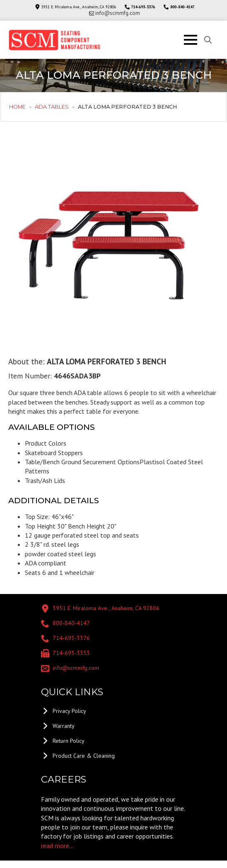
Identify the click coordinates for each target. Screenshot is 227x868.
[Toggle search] (208, 40)
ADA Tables (52, 107)
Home (17, 107)
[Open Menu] (191, 40)
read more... (57, 846)
